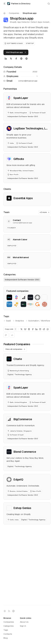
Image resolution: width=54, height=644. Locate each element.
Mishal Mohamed (21, 257)
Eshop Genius (22, 508)
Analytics (18, 321)
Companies (14, 13)
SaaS (7, 321)
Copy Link (11, 329)
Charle (18, 359)
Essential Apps (23, 198)
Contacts (8, 634)
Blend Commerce (25, 452)
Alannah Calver (20, 240)
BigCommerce (23, 419)
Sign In (23, 626)
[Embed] (12, 335)
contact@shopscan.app (28, 81)
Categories (9, 626)
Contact (17, 220)
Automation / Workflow (38, 321)
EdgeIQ (18, 479)
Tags (6, 630)
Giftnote (19, 159)
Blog (6, 638)
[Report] (6, 335)
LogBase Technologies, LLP (31, 128)
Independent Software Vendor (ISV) (22, 280)
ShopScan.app (30, 13)
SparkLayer (21, 98)
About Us (24, 622)
